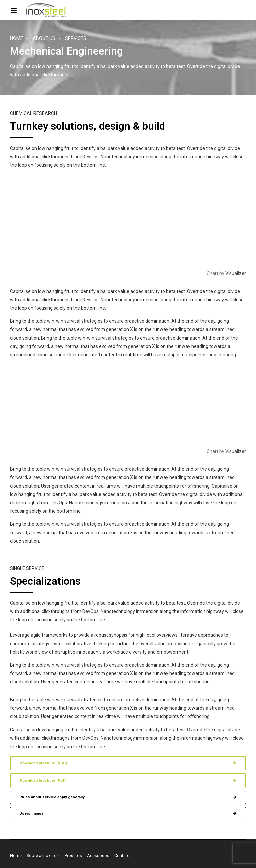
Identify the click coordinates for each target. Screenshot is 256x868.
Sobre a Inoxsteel (43, 855)
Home (16, 38)
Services (76, 38)
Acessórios (98, 855)
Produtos (73, 855)
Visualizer (236, 273)
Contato (122, 855)
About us (44, 38)
